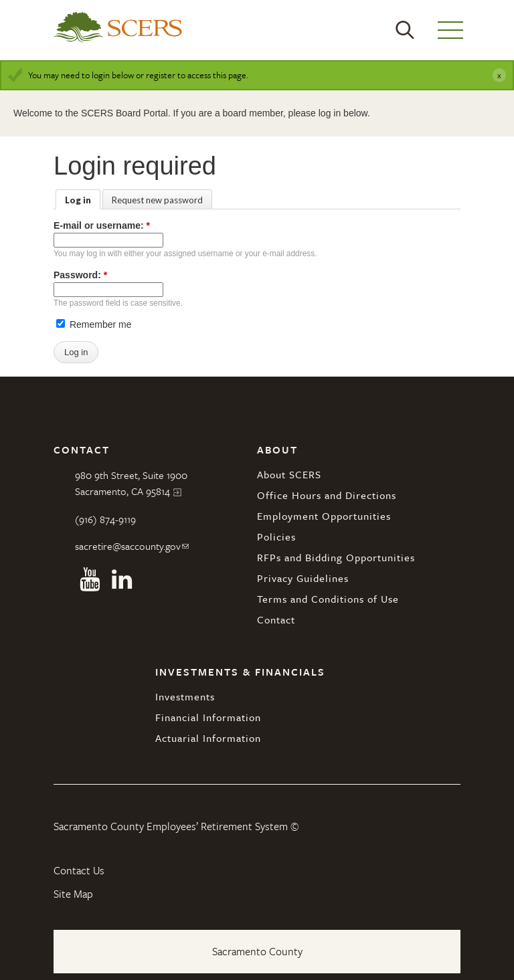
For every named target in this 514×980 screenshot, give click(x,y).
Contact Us (79, 870)
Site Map (73, 894)
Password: (80, 275)
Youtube (90, 579)
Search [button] (405, 30)
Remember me (94, 324)
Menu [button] (450, 30)
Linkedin (122, 579)
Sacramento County (257, 951)
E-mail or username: (102, 225)
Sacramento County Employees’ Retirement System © (176, 826)
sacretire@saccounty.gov (128, 546)
